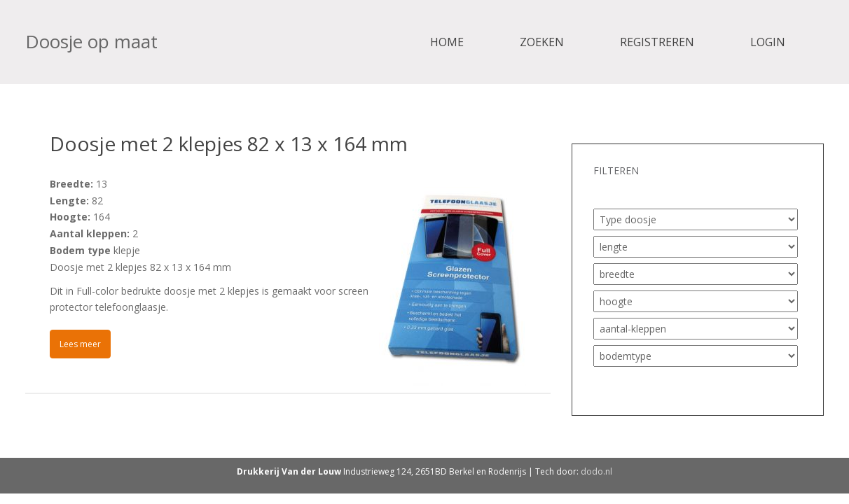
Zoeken (542, 42)
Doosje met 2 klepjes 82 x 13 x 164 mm (229, 143)
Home (447, 42)
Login (768, 42)
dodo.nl (596, 471)
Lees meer (80, 344)
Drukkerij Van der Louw (289, 471)
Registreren (657, 42)
